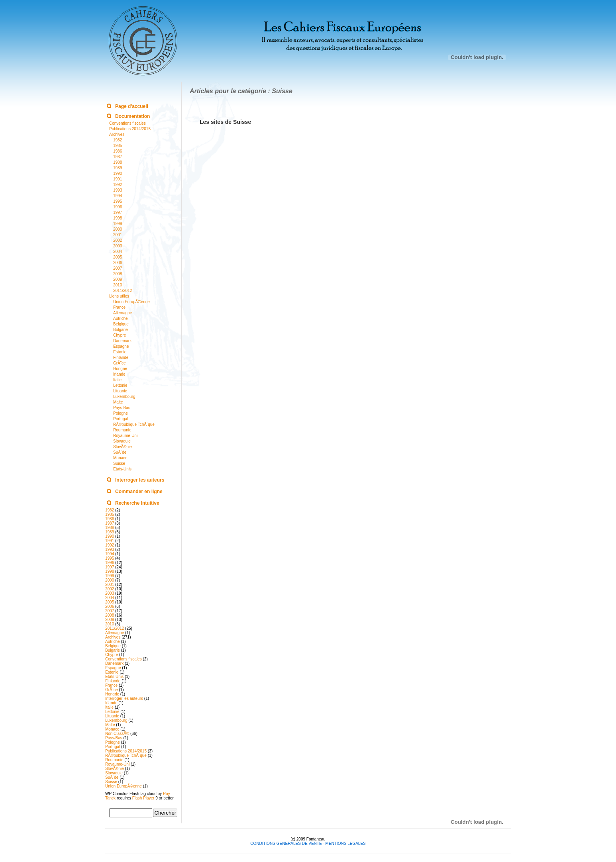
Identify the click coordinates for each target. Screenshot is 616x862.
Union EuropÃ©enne (131, 302)
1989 (118, 168)
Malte (118, 402)
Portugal (121, 419)
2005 (118, 257)
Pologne (121, 413)
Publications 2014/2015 (130, 129)
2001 (118, 235)
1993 (118, 190)
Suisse (119, 463)
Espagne (121, 346)
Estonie (120, 352)
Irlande (119, 374)
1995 (118, 201)
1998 (118, 218)
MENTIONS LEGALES (346, 843)
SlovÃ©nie (123, 447)
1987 (118, 157)
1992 (118, 185)
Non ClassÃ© (117, 734)
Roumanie (122, 430)
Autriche (121, 318)
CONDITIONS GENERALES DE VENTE (286, 843)
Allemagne (123, 313)
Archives (117, 134)
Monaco (120, 458)
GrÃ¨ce (120, 363)
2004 (118, 252)
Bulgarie (121, 330)
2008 (118, 274)
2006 (118, 263)
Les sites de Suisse (225, 122)
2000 (118, 229)
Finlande (121, 358)
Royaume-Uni (125, 436)
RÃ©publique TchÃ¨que (134, 424)
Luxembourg (124, 397)
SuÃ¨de (120, 452)
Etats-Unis (122, 469)
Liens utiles (119, 296)
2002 (118, 240)
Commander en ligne (139, 492)
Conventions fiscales (128, 123)
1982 (118, 140)
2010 (118, 285)
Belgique (121, 324)
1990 (118, 173)
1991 (118, 179)
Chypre (120, 335)
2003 (118, 246)
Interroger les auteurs (140, 480)
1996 (118, 207)
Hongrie (120, 369)
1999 (118, 224)
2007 (118, 268)
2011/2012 (123, 291)
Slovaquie (122, 441)
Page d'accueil (132, 106)
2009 (118, 279)
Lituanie (120, 391)
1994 (118, 196)
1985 (118, 146)
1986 (118, 151)
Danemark (122, 341)
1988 (118, 162)
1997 (118, 213)
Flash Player (143, 798)
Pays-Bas (122, 408)
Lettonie (120, 385)
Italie (117, 380)
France (119, 307)
